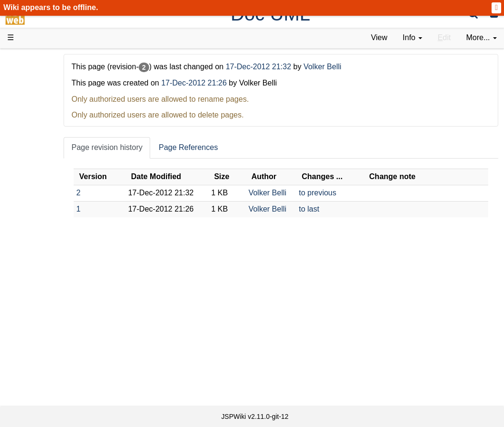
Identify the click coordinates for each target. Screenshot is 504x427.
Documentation (52, 162)
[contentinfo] (412, 38)
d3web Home (31, 59)
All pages (42, 346)
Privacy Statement (57, 390)
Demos (38, 184)
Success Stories (54, 97)
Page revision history (158, 147)
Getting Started (52, 216)
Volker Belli (373, 67)
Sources (40, 260)
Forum (37, 303)
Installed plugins (54, 368)
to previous (341, 193)
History (38, 108)
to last (333, 209)
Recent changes (54, 357)
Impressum (78, 379)
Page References (240, 147)
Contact (39, 379)
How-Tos (41, 227)
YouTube (41, 314)
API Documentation (59, 249)
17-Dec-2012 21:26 (245, 83)
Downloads (45, 86)
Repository (44, 271)
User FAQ (43, 173)
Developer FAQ (52, 238)
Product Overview (56, 75)
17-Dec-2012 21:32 (311, 67)
